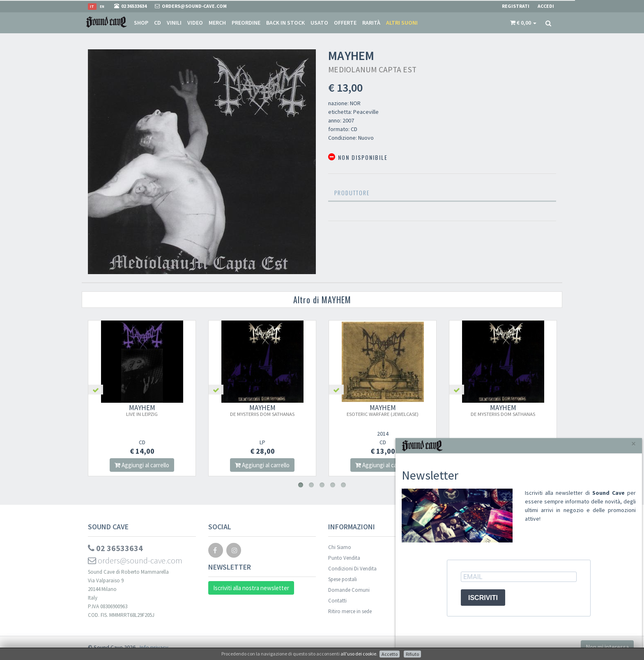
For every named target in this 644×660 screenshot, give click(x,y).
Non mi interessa (607, 647)
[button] (523, 23)
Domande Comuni (349, 590)
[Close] (634, 444)
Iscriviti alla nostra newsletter (251, 588)
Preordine (246, 23)
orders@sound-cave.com (135, 560)
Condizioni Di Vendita (352, 569)
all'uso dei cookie (358, 654)
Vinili (174, 23)
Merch (217, 23)
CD (158, 23)
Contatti (337, 601)
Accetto (390, 654)
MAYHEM (142, 410)
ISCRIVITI (483, 598)
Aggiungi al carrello (142, 465)
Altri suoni (402, 23)
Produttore (352, 193)
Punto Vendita (344, 558)
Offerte (345, 23)
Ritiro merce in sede (350, 611)
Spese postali (343, 579)
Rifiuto (412, 654)
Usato (319, 23)
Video (195, 23)
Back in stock (285, 23)
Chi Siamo (340, 547)
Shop (141, 23)
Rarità (371, 23)
